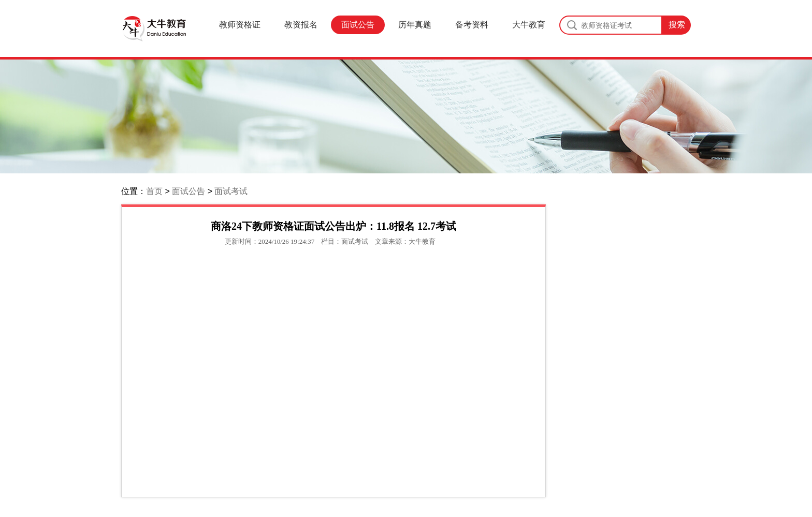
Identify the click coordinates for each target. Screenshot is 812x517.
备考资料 (472, 25)
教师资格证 (240, 25)
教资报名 (301, 25)
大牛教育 (529, 25)
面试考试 (231, 191)
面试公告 (358, 25)
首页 (154, 191)
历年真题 (415, 25)
